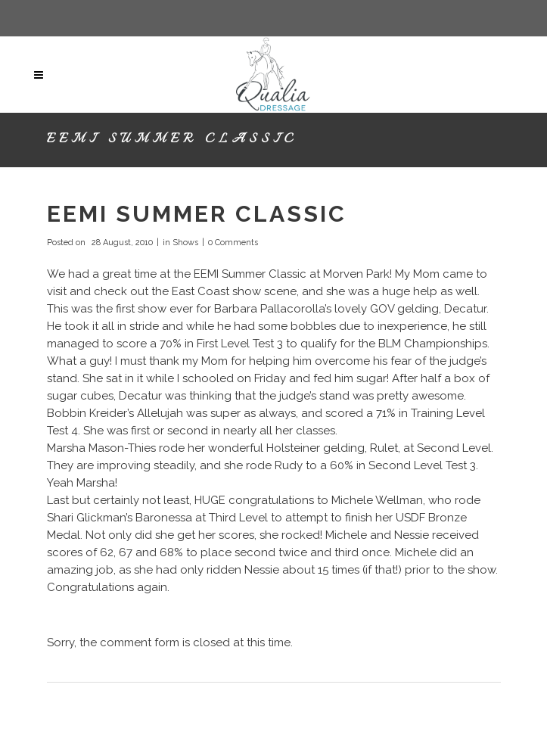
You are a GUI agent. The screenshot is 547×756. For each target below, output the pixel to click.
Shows (185, 243)
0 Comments (233, 243)
